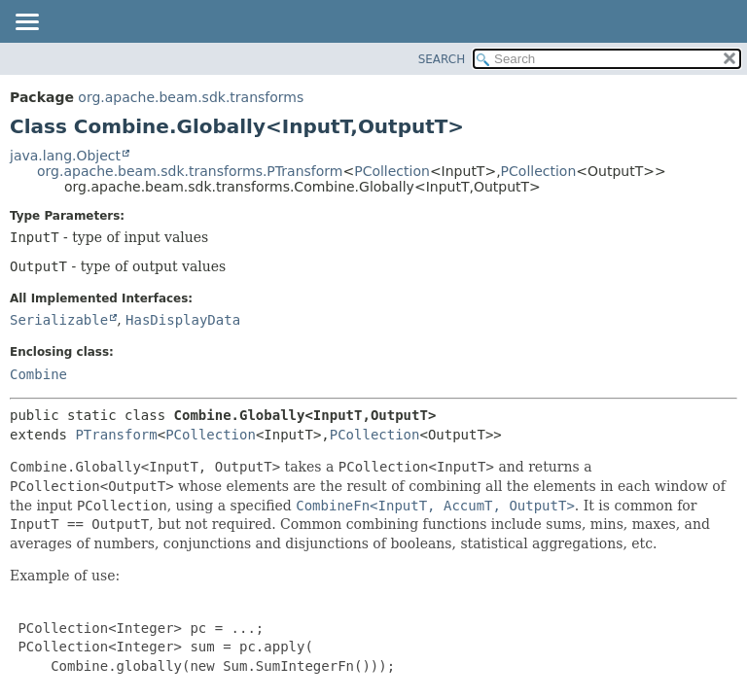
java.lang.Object (65, 156)
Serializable (59, 320)
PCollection (392, 171)
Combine (38, 374)
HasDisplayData (183, 320)
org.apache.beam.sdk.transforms (191, 97)
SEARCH (442, 59)
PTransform (116, 435)
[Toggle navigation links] (26, 23)
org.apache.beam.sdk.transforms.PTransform (190, 171)
